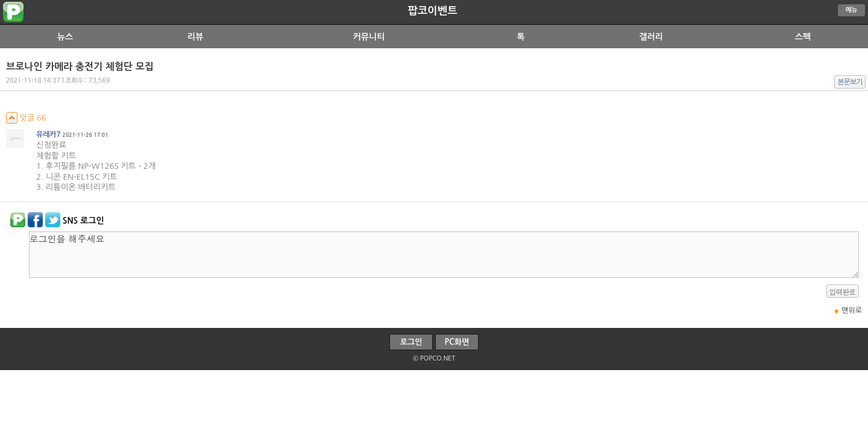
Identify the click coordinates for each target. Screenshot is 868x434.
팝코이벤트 (432, 11)
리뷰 (195, 37)
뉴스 (65, 37)
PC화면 (457, 342)
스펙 (803, 37)
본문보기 (850, 82)
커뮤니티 (369, 37)
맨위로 (852, 310)
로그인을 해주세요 (444, 255)
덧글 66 (26, 118)
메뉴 (852, 10)
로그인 (411, 342)
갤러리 (651, 37)
